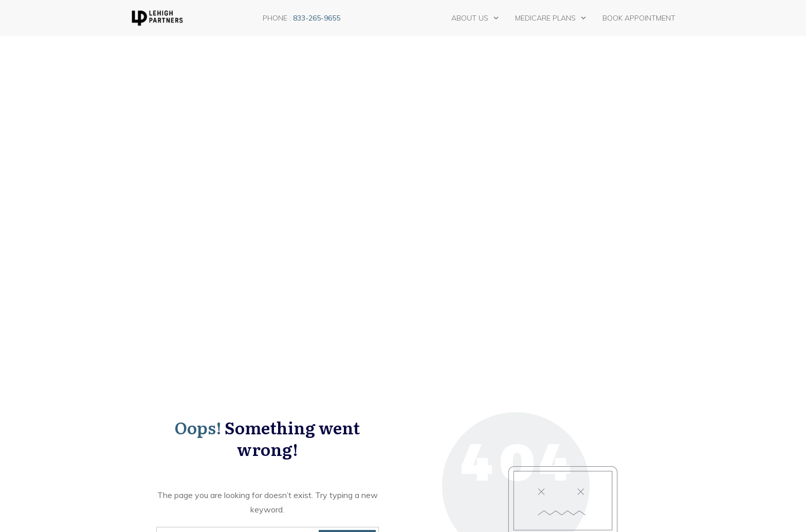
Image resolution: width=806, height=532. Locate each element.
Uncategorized (303, 461)
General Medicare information (307, 417)
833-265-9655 (317, 18)
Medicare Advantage (313, 435)
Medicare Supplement (315, 448)
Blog (144, 412)
